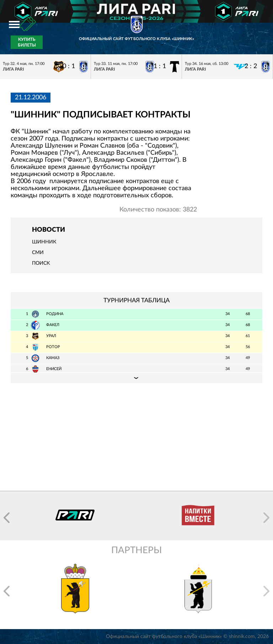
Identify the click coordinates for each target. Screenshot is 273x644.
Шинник (44, 242)
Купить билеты (27, 42)
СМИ (38, 253)
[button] (7, 518)
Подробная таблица (136, 378)
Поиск (41, 263)
